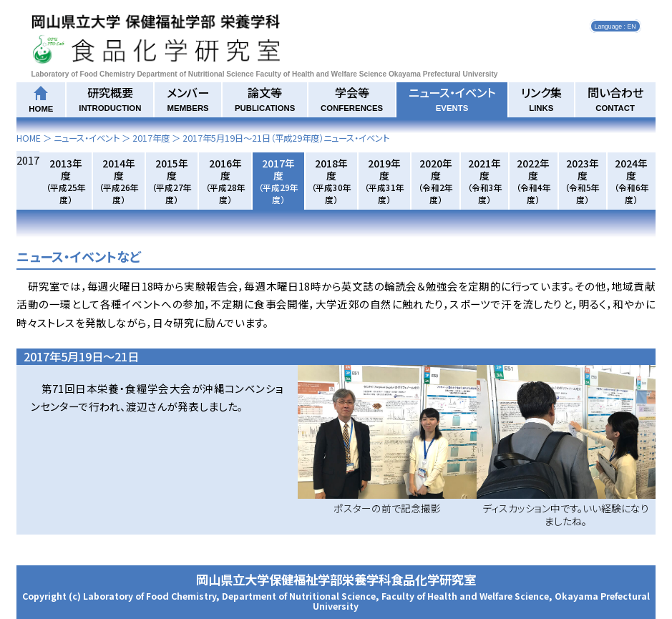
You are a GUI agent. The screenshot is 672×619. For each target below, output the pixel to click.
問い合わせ (615, 98)
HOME (29, 138)
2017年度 (151, 138)
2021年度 (485, 181)
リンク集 (541, 98)
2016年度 (225, 181)
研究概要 (110, 98)
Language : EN (615, 26)
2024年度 (632, 181)
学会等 (352, 98)
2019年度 (384, 181)
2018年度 (331, 181)
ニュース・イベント (452, 98)
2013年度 (66, 181)
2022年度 (534, 181)
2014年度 (119, 181)
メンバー (188, 98)
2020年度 (435, 181)
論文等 (265, 98)
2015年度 (172, 181)
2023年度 (582, 181)
